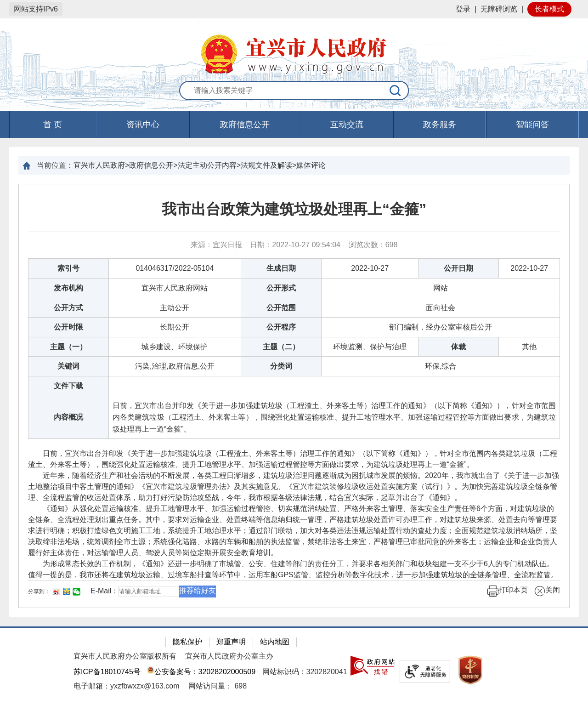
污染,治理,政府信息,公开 (175, 366)
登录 (463, 9)
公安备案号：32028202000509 (201, 672)
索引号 (68, 268)
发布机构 (68, 288)
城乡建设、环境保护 (175, 347)
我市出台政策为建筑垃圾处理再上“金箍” (294, 209)
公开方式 (68, 308)
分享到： (39, 592)
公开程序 (281, 327)
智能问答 (532, 125)
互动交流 (347, 125)
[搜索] (396, 91)
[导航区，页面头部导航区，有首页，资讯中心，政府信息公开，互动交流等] (294, 125)
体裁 (458, 347)
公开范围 (281, 308)
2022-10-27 (370, 268)
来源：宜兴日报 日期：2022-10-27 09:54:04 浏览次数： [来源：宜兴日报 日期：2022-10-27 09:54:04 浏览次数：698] (294, 245)
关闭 (547, 591)
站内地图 (275, 642)
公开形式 (281, 288)
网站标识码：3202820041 (305, 672)
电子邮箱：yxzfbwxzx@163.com (127, 686)
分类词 (281, 366)
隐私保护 (187, 642)
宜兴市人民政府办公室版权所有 (125, 656)
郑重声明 (231, 642)
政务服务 (440, 125)
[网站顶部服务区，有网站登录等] (294, 9)
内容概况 (68, 417)
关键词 (68, 366)
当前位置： (55, 165)
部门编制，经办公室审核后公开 (441, 327)
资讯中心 (143, 125)
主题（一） (68, 347)
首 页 (53, 125)
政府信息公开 (245, 125)
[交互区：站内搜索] (294, 91)
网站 (441, 288)
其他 (529, 347)
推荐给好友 (198, 590)
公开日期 (458, 268)
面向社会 (441, 308)
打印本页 (508, 591)
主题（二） (281, 347)
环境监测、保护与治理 (370, 347)
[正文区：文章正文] (294, 396)
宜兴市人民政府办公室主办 (229, 656)
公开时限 (68, 327)
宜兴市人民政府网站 (175, 288)
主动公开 (175, 308)
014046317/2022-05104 (175, 268)
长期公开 (175, 327)
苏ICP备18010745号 (107, 672)
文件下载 (68, 386)
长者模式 (549, 9)
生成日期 (281, 268)
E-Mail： (105, 591)
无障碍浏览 (499, 9)
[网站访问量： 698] (218, 686)
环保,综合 (441, 366)
